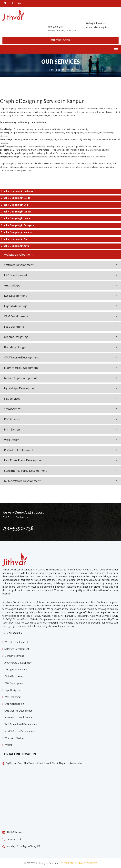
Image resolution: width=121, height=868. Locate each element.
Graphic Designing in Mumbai (17, 232)
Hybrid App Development (20, 388)
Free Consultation (60, 40)
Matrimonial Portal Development (25, 471)
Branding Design (15, 347)
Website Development (18, 255)
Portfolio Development (19, 450)
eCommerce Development (21, 368)
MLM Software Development (22, 481)
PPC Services (12, 419)
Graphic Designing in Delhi (15, 205)
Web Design (12, 440)
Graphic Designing (16, 337)
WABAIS (9, 745)
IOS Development (15, 296)
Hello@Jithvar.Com (96, 24)
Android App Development (18, 663)
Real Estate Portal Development (24, 460)
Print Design (12, 430)
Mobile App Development (20, 378)
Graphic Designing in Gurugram (18, 225)
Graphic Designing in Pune (15, 239)
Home (51, 70)
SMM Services (13, 409)
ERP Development (16, 275)
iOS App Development (16, 670)
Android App (12, 285)
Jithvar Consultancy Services (79, 863)
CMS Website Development (21, 357)
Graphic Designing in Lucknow (17, 191)
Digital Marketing (15, 306)
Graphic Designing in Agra (15, 246)
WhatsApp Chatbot (14, 738)
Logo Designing (14, 327)
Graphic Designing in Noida (15, 198)
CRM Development (16, 316)
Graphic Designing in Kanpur (16, 212)
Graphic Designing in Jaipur (15, 219)
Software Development (19, 265)
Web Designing (12, 697)
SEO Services (12, 399)
